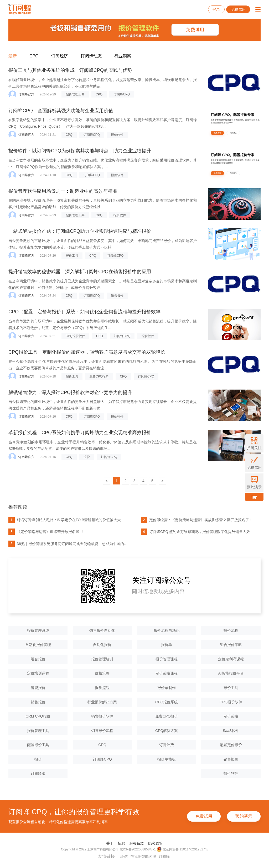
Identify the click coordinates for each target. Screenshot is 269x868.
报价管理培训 (102, 659)
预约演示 (244, 816)
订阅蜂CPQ (122, 94)
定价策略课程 (167, 673)
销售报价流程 (102, 731)
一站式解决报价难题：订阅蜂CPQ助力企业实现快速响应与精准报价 (80, 231)
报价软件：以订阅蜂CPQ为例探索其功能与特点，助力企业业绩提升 (80, 151)
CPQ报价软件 (75, 336)
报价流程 (231, 630)
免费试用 (238, 9)
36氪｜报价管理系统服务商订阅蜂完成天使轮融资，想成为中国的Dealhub (68, 544)
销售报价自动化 (102, 630)
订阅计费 (167, 745)
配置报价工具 (38, 745)
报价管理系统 (38, 630)
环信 (124, 856)
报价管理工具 (75, 94)
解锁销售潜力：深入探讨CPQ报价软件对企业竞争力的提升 (70, 392)
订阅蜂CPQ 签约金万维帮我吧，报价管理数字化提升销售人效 (195, 532)
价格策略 (102, 673)
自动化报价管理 (38, 645)
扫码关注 (254, 443)
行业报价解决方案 (102, 702)
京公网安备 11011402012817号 (182, 849)
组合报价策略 (231, 645)
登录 (216, 9)
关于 (110, 843)
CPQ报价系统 (167, 702)
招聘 (121, 843)
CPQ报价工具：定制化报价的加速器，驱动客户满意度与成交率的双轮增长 (87, 352)
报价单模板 (167, 759)
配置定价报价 (231, 745)
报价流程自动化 (167, 630)
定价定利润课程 (231, 659)
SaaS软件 (231, 731)
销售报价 (117, 296)
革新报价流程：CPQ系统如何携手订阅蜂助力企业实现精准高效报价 (80, 433)
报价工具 (72, 256)
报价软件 (117, 135)
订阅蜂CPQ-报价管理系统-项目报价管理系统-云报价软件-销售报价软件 (20, 9)
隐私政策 (156, 843)
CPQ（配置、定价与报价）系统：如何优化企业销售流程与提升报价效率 (84, 312)
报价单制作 (167, 688)
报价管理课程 (167, 659)
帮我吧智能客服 (143, 856)
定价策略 (231, 716)
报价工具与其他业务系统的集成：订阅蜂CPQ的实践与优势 (70, 70)
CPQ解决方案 (167, 731)
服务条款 (137, 843)
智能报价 (38, 688)
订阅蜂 (164, 856)
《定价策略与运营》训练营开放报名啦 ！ (46, 532)
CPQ (34, 56)
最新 (13, 56)
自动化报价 (102, 645)
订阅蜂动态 (91, 56)
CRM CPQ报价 (38, 716)
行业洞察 (123, 56)
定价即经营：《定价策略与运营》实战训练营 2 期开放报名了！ (197, 520)
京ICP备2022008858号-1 (138, 849)
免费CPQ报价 (99, 376)
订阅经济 (60, 56)
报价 (87, 457)
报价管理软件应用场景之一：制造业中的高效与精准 (63, 191)
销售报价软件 (102, 716)
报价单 (167, 645)
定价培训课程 (38, 673)
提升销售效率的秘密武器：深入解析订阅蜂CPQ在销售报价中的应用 (80, 272)
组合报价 (38, 659)
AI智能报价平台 (231, 673)
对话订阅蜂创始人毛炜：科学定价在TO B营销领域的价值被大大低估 (68, 520)
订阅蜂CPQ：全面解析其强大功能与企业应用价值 (61, 111)
